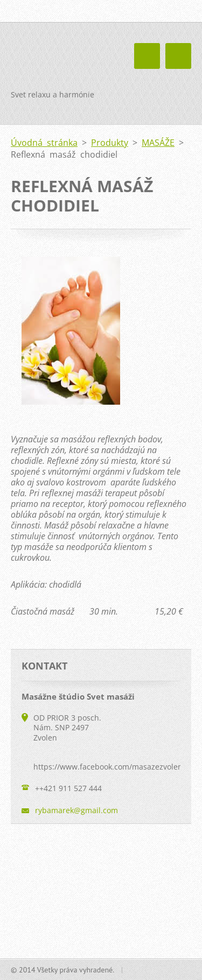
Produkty (110, 143)
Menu (178, 56)
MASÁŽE (158, 143)
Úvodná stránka (44, 143)
